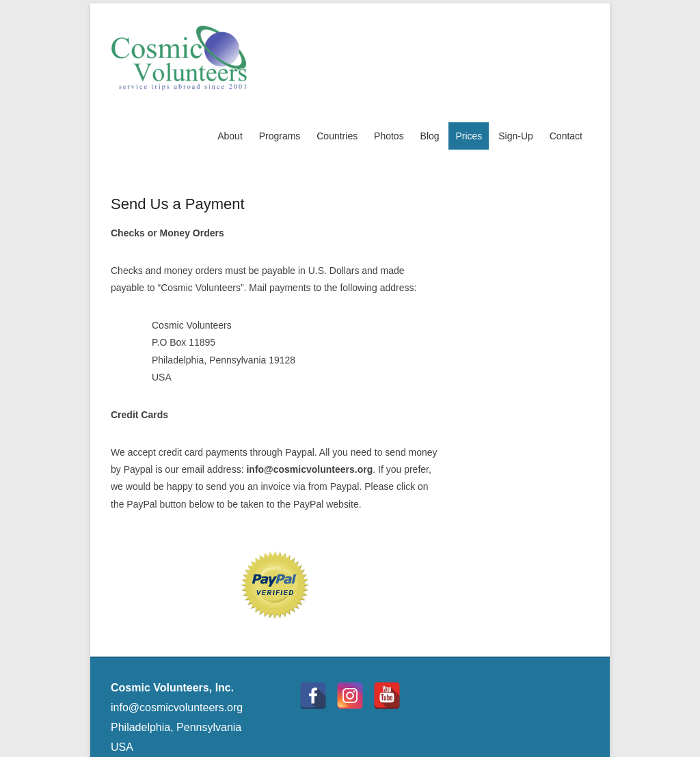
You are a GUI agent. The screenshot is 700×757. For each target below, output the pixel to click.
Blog (430, 136)
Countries (337, 136)
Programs (280, 136)
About (230, 136)
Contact (566, 136)
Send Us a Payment (178, 204)
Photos (389, 136)
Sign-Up (516, 136)
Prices (469, 136)
